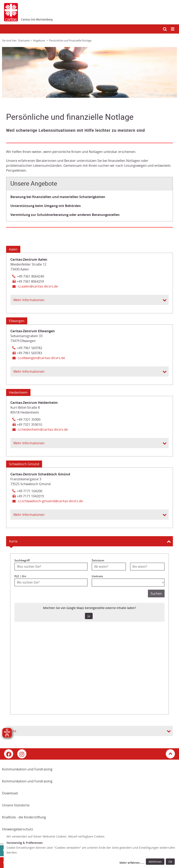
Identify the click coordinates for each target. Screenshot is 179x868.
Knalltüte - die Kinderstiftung (24, 817)
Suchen (156, 594)
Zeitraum (98, 560)
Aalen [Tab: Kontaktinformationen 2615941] (13, 249)
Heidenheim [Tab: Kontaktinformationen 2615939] (18, 392)
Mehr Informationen (29, 300)
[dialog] (91, 850)
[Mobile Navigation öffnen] (173, 29)
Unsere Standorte (16, 805)
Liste (13, 731)
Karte (13, 541)
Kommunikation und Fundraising (27, 769)
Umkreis (97, 576)
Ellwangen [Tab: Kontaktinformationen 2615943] (17, 321)
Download (10, 793)
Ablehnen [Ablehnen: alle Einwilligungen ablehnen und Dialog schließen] (155, 862)
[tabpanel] (89, 72)
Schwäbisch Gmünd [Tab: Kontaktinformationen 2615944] (24, 464)
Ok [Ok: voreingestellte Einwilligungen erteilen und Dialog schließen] (170, 862)
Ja (89, 616)
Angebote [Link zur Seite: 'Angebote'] (39, 40)
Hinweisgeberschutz (17, 829)
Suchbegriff (22, 560)
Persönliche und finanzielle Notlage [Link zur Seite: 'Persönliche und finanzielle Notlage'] (70, 40)
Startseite (24, 40)
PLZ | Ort (20, 576)
